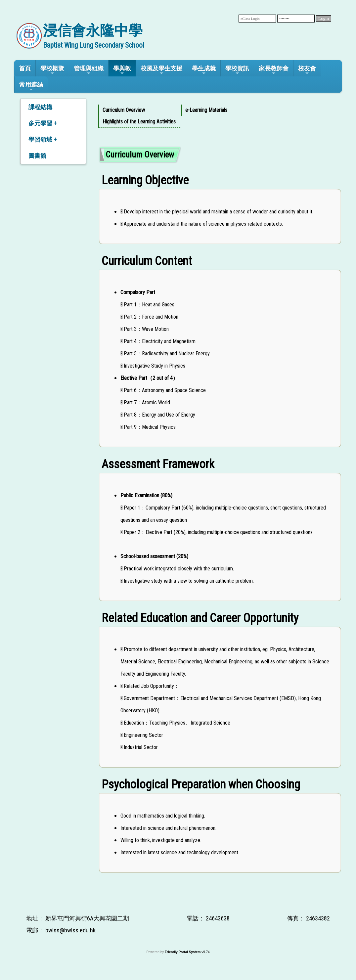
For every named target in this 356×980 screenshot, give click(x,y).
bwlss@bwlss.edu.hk (70, 930)
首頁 (25, 68)
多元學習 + (43, 123)
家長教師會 (274, 70)
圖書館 (37, 156)
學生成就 (204, 70)
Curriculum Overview (124, 110)
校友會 (307, 70)
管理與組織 (89, 70)
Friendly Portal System (183, 952)
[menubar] (220, 116)
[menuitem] (140, 110)
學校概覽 (52, 70)
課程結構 (40, 107)
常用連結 (31, 87)
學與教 (122, 70)
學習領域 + (43, 139)
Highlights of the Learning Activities (138, 122)
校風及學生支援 (161, 70)
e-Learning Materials (206, 110)
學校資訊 (237, 70)
